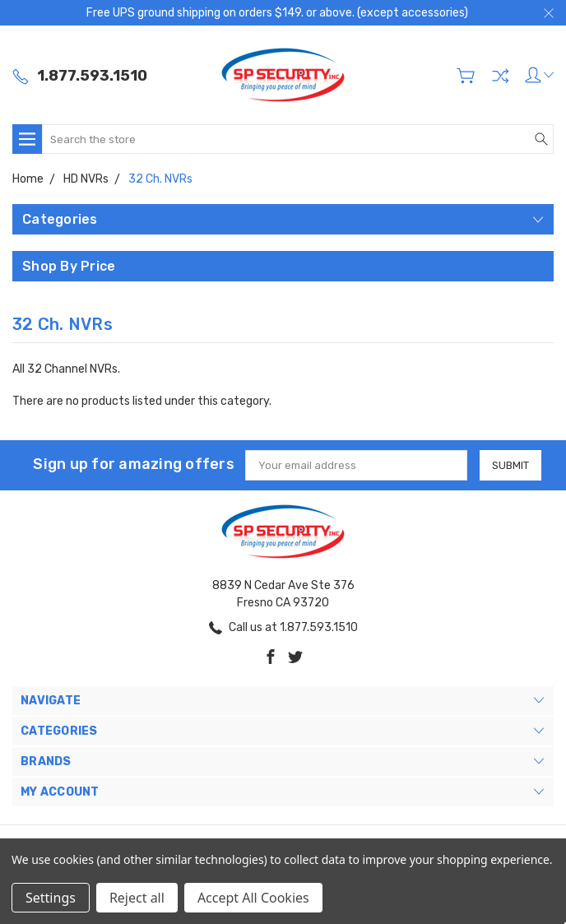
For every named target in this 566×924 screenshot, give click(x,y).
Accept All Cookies (253, 898)
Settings (51, 898)
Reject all (137, 898)
